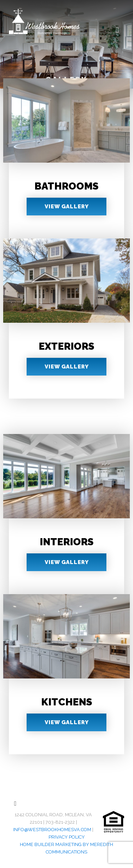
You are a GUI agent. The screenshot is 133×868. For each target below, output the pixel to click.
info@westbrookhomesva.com (52, 830)
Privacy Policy (67, 837)
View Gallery (67, 207)
